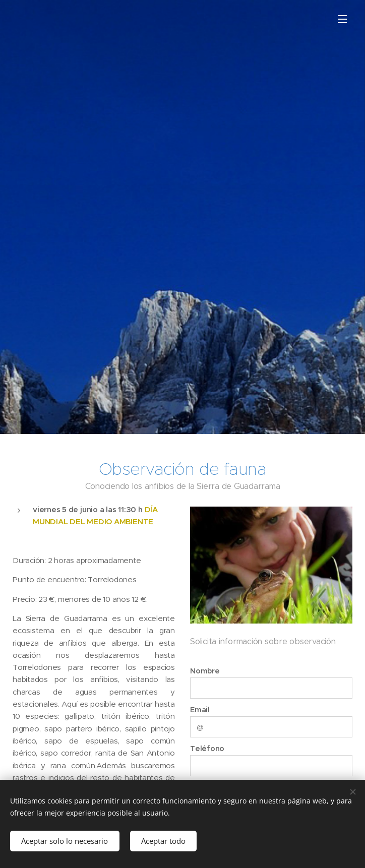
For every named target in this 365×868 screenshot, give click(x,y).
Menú (342, 19)
